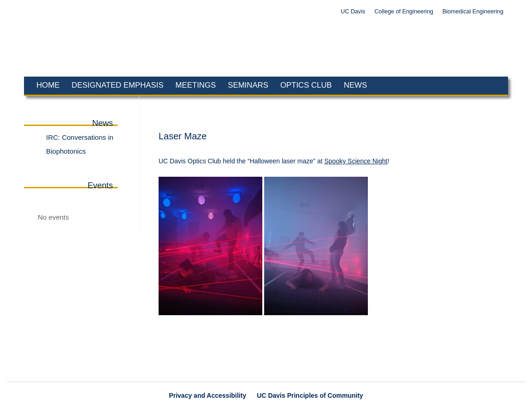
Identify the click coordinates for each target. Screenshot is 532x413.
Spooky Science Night (356, 161)
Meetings (196, 85)
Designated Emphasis (117, 85)
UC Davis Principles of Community (310, 395)
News (355, 85)
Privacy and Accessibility (207, 395)
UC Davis (353, 12)
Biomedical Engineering (473, 12)
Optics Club (306, 85)
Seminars (248, 85)
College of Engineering (404, 12)
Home (48, 85)
